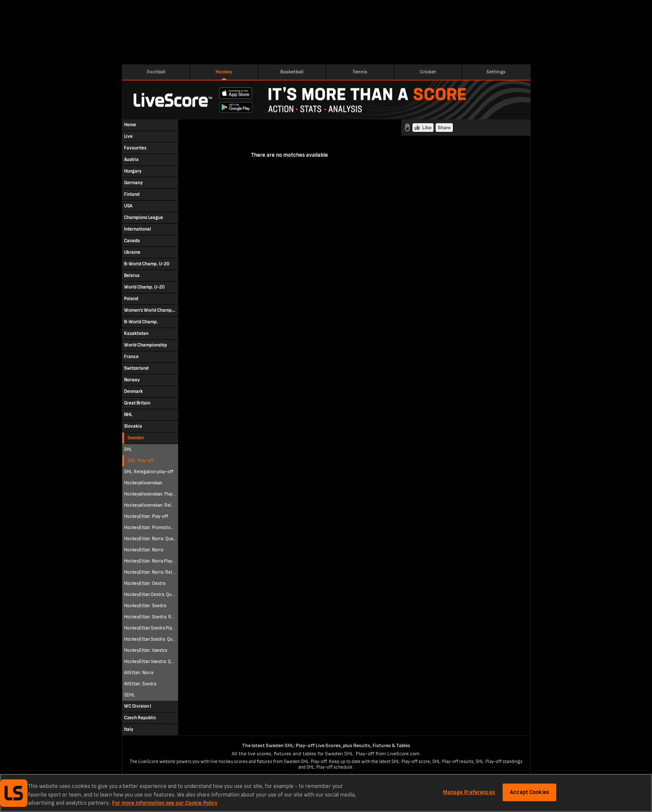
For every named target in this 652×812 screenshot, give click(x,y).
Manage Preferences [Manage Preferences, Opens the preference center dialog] (469, 792)
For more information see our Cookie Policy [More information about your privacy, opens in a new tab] (165, 803)
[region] (326, 793)
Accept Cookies (529, 792)
